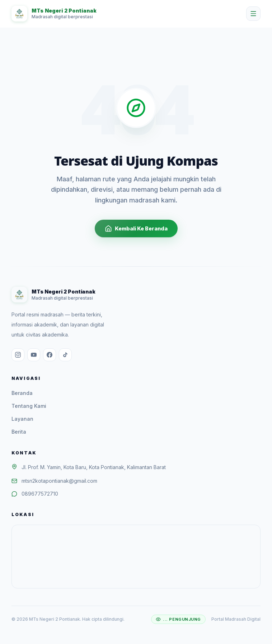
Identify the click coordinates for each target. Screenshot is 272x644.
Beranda (22, 393)
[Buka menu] (253, 14)
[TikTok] (65, 355)
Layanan (22, 419)
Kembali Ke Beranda (136, 229)
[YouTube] (34, 355)
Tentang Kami (29, 406)
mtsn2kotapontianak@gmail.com (59, 481)
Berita (19, 432)
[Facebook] (50, 355)
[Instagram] (18, 355)
